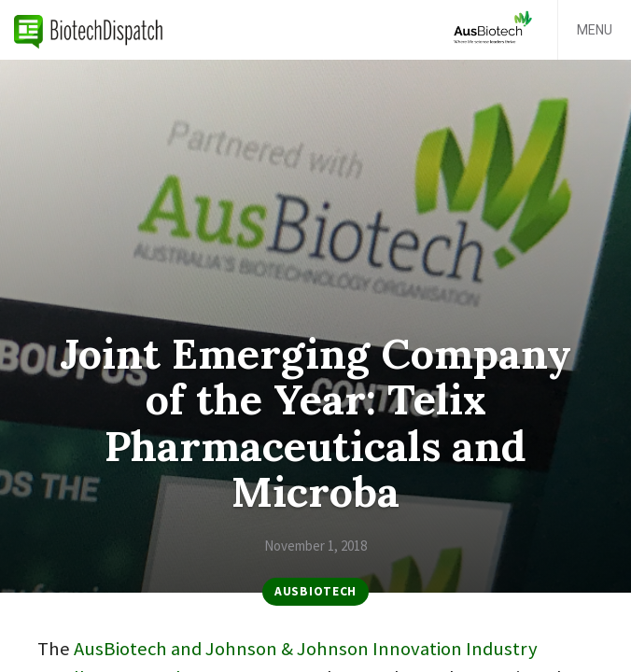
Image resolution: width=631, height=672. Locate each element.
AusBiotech (315, 591)
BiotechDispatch (89, 30)
